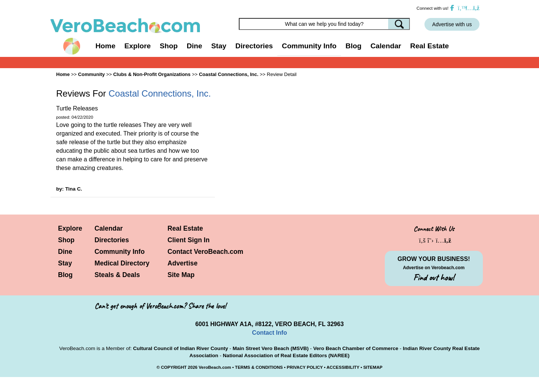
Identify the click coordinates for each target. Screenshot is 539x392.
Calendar (386, 46)
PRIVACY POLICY (305, 367)
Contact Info (269, 333)
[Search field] (325, 24)
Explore (70, 228)
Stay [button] (219, 46)
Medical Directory (122, 263)
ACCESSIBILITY (343, 367)
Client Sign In (189, 240)
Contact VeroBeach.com (205, 252)
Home (105, 46)
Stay (65, 263)
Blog (354, 46)
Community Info (120, 252)
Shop (66, 240)
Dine (195, 46)
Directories (112, 240)
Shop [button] (169, 46)
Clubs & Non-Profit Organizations (152, 74)
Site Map (181, 275)
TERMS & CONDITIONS (259, 367)
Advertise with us (452, 24)
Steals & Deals (117, 275)
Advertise (183, 263)
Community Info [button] (309, 46)
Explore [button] (137, 46)
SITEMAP (373, 367)
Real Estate (430, 46)
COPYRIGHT (174, 367)
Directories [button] (254, 46)
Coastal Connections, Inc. (229, 74)
